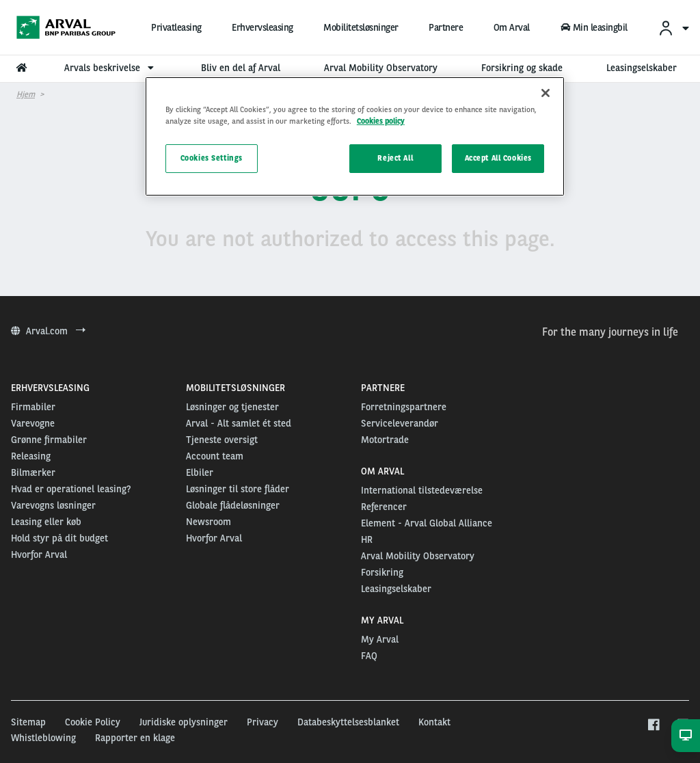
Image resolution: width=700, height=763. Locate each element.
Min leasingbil (593, 27)
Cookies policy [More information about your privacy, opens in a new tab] (381, 121)
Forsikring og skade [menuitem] (522, 68)
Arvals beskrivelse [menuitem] (111, 68)
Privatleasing (176, 27)
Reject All (395, 158)
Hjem (26, 94)
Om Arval (512, 27)
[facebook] (653, 725)
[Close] (546, 93)
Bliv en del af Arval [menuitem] (241, 68)
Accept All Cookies (498, 158)
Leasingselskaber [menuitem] (642, 68)
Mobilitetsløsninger (361, 27)
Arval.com (48, 331)
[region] (355, 136)
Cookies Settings (212, 158)
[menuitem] (673, 28)
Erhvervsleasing (262, 27)
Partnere (446, 27)
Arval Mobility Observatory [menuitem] (381, 68)
